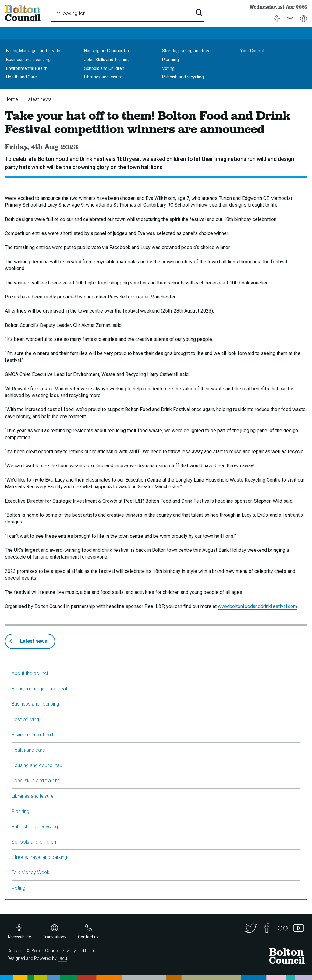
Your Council (252, 51)
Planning (170, 60)
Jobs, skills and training (36, 781)
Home (11, 99)
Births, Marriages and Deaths (34, 51)
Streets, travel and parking (39, 857)
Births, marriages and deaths (42, 689)
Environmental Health (27, 68)
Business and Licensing (28, 60)
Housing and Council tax (107, 51)
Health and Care (21, 77)
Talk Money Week (30, 872)
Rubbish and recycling (183, 77)
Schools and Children (104, 68)
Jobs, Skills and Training (107, 60)
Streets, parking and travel (187, 51)
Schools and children (34, 842)
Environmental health (34, 735)
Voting (168, 68)
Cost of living (25, 720)
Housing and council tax (37, 765)
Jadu (62, 958)
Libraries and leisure (103, 77)
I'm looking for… (71, 13)
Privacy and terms (79, 951)
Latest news (39, 99)
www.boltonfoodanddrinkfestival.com (257, 606)
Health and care (28, 750)
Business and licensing (35, 704)
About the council (30, 673)
